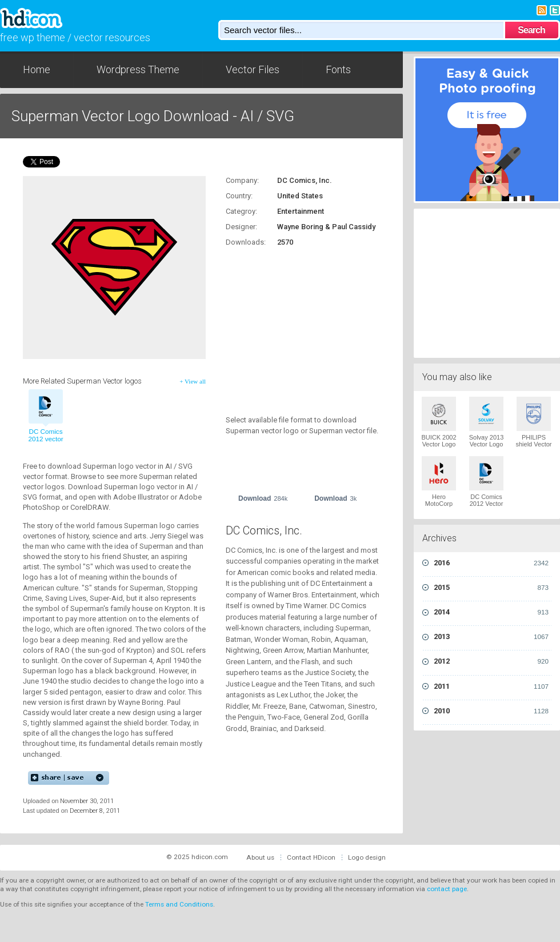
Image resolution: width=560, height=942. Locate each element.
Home (37, 69)
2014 (491, 612)
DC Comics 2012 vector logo (45, 439)
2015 (491, 588)
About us (260, 857)
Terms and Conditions (179, 904)
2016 (491, 563)
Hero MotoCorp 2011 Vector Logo (439, 507)
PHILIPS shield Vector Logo (534, 444)
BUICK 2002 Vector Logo (439, 441)
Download (263, 498)
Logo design (367, 857)
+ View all (193, 381)
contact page (447, 889)
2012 (491, 661)
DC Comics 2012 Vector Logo (487, 504)
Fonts (338, 69)
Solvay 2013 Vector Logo (487, 441)
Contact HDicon (311, 857)
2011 (491, 686)
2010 (491, 711)
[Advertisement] (297, 325)
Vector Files (253, 69)
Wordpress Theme (138, 69)
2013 (491, 637)
